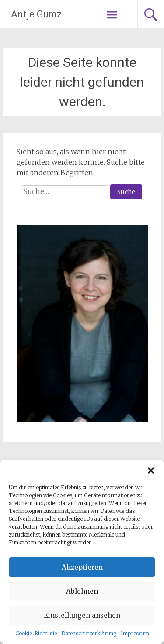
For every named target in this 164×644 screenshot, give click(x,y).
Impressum (135, 633)
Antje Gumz (36, 14)
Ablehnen (82, 591)
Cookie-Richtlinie (36, 633)
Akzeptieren (82, 567)
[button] (151, 471)
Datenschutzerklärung (89, 633)
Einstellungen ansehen (82, 615)
